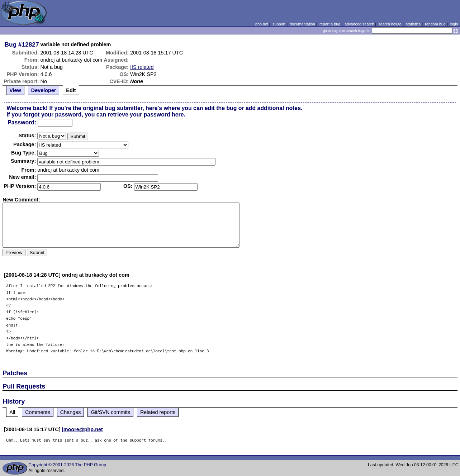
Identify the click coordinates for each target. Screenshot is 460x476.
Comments (38, 412)
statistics (413, 24)
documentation (302, 24)
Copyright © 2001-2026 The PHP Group (67, 465)
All (12, 412)
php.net (262, 24)
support (279, 24)
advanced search (359, 24)
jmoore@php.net (82, 429)
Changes (71, 412)
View (15, 90)
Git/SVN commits (110, 412)
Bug (11, 44)
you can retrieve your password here (134, 115)
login (454, 24)
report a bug (330, 24)
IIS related (142, 67)
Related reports (158, 412)
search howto (390, 24)
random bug (435, 24)
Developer (44, 90)
